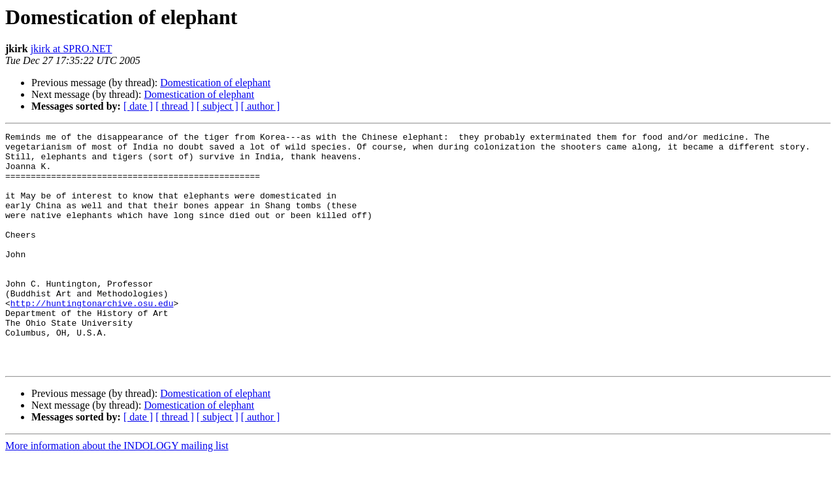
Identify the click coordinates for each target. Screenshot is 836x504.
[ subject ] (217, 106)
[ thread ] (175, 106)
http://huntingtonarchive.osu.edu (92, 338)
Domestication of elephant (215, 83)
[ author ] (261, 106)
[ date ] (138, 106)
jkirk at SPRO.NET (72, 49)
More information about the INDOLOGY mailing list (117, 493)
